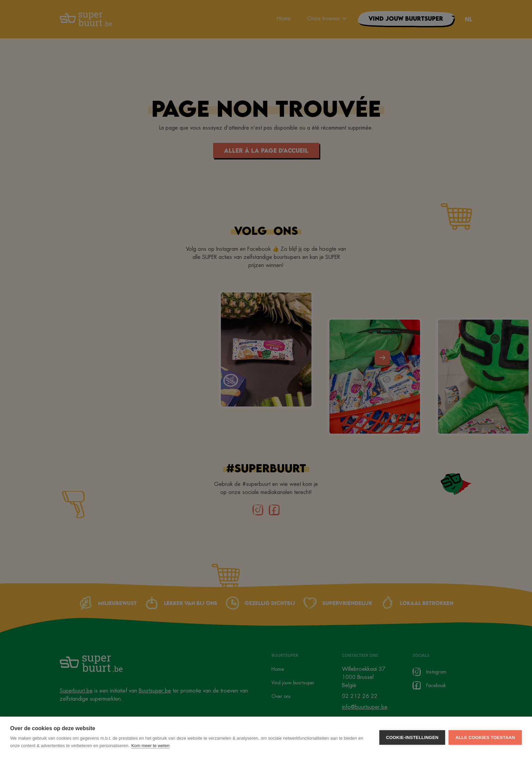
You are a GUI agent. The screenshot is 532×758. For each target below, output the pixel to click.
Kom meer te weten (150, 746)
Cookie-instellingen (412, 737)
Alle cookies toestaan (485, 737)
